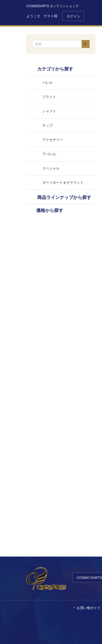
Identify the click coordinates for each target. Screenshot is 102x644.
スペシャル (51, 168)
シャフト (49, 111)
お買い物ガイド (89, 608)
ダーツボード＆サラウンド (63, 183)
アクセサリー (53, 140)
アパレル (49, 154)
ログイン (73, 16)
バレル (47, 83)
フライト (49, 97)
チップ (47, 125)
